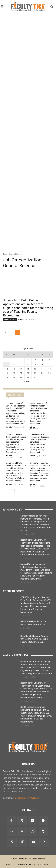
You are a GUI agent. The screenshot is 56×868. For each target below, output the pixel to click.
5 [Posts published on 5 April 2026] (7, 364)
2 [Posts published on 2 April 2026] (35, 360)
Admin (21, 319)
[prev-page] (6, 333)
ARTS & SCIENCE (10, 319)
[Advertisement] (28, 44)
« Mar (27, 381)
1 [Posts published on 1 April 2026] (28, 360)
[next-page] (13, 491)
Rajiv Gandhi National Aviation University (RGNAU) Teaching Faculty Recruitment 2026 (34, 639)
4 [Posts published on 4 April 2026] (49, 360)
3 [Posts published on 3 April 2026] (42, 360)
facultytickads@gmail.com (27, 798)
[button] (50, 7)
